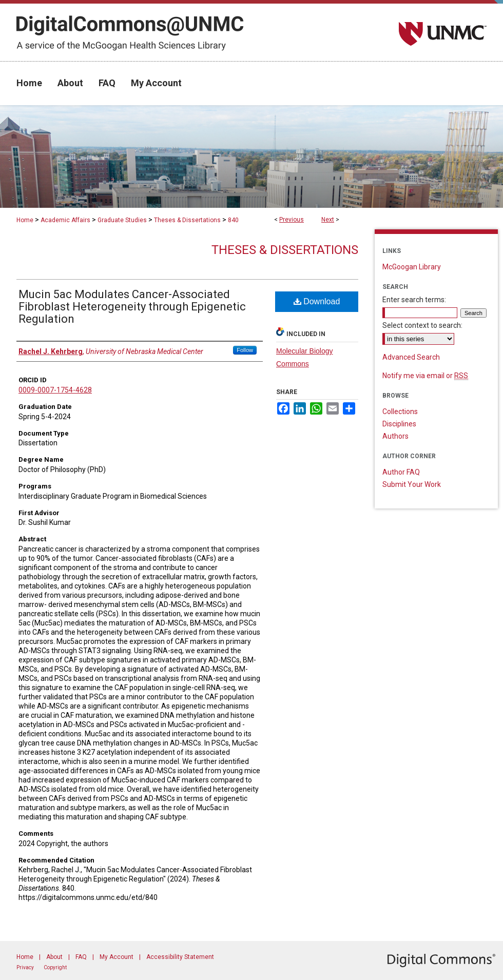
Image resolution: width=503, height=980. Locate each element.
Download (317, 301)
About (54, 957)
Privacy (25, 967)
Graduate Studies (122, 220)
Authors (395, 436)
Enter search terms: (414, 300)
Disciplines (399, 424)
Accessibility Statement (180, 957)
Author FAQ (401, 472)
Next (328, 220)
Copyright (55, 967)
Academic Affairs (65, 220)
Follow (245, 350)
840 (233, 220)
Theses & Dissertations (187, 220)
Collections (400, 411)
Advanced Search (411, 357)
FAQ (81, 957)
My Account (117, 957)
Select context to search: (422, 325)
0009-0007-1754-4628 (55, 390)
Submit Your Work (412, 484)
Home (25, 220)
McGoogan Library (412, 267)
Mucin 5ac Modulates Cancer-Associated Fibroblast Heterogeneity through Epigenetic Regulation (132, 307)
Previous (292, 220)
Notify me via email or (425, 376)
